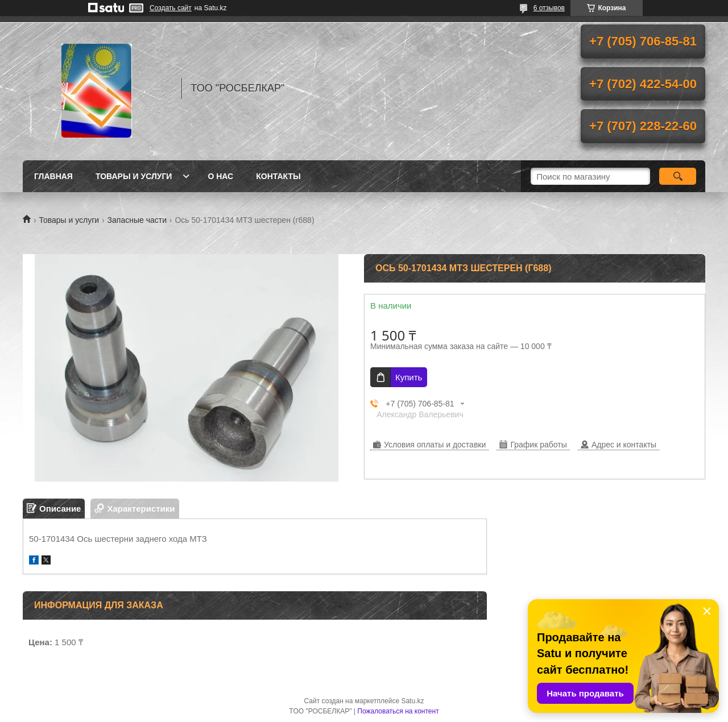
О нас (220, 176)
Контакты (278, 176)
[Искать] (678, 176)
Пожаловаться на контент (398, 711)
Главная (53, 176)
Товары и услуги (134, 176)
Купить (409, 377)
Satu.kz (412, 701)
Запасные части (137, 220)
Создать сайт (171, 8)
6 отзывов (549, 8)
